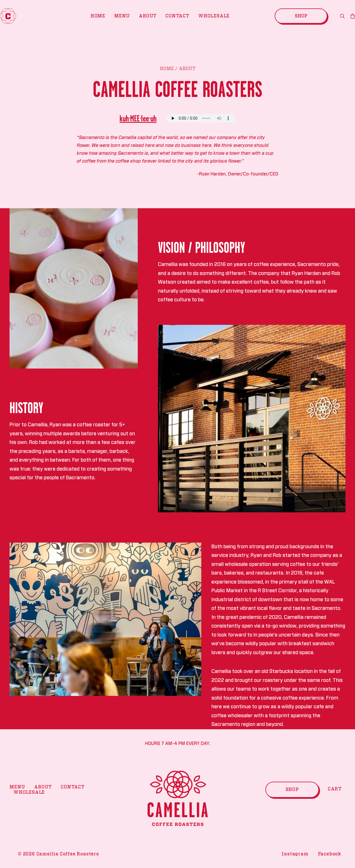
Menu (122, 16)
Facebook (330, 854)
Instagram (295, 854)
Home (98, 16)
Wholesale (214, 16)
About (148, 16)
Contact (177, 16)
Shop (292, 790)
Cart (335, 789)
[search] (344, 16)
